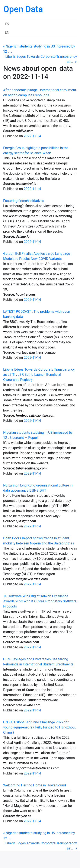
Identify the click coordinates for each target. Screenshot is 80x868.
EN (7, 32)
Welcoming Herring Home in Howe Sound (35, 785)
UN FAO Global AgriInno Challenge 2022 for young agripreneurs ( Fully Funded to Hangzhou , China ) (40, 727)
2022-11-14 (32, 136)
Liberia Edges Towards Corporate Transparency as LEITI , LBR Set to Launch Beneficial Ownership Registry (39, 375)
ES (7, 24)
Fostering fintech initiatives (24, 201)
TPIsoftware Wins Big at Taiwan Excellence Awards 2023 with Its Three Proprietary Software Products (40, 601)
